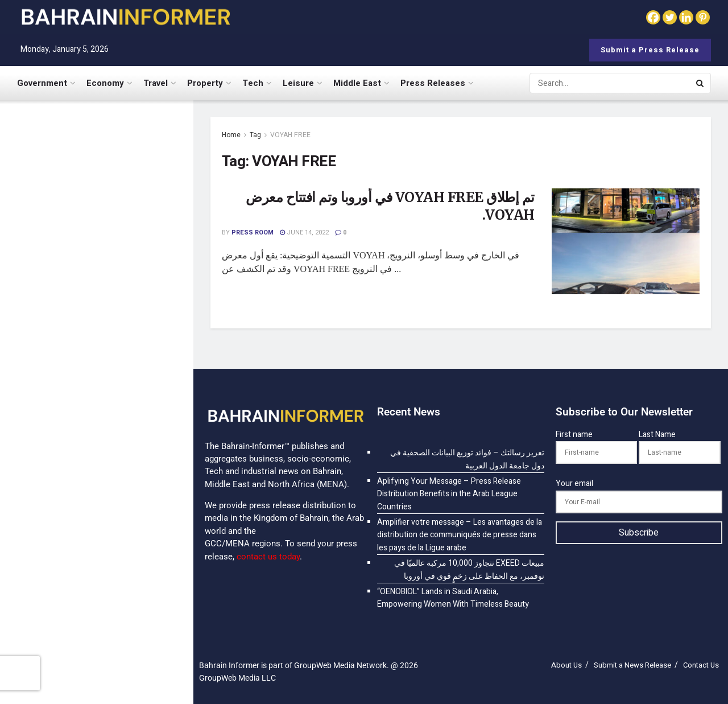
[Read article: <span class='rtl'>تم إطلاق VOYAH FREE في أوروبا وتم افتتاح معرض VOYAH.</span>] (626, 241)
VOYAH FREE (290, 135)
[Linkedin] (686, 17)
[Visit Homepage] (125, 17)
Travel (156, 83)
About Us (566, 665)
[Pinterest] (703, 17)
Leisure (298, 83)
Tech (253, 83)
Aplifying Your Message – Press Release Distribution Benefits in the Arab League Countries (114, 257)
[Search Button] (701, 83)
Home (231, 135)
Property (205, 83)
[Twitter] (670, 17)
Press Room (253, 232)
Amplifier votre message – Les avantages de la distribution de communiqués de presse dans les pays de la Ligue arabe (120, 332)
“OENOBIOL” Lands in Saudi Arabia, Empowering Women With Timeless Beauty (117, 625)
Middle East (357, 83)
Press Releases (433, 83)
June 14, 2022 (304, 232)
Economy (105, 83)
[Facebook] (653, 17)
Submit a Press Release (650, 50)
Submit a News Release (632, 665)
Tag (255, 135)
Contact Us (701, 665)
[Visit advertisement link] (96, 521)
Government (42, 83)
